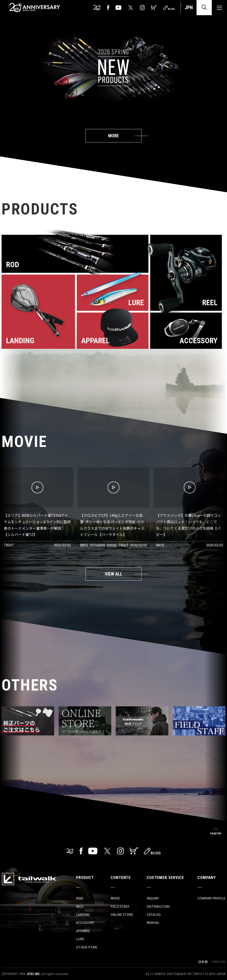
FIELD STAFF (120, 906)
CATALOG (154, 914)
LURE (80, 939)
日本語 (203, 962)
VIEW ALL (113, 574)
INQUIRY (153, 898)
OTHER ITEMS (87, 947)
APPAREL (83, 931)
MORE (113, 136)
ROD (79, 898)
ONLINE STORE (122, 914)
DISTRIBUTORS (158, 906)
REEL (80, 906)
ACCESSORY (85, 923)
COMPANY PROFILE (211, 898)
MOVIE (115, 898)
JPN (189, 7)
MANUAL (153, 923)
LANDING (83, 914)
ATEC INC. (34, 974)
